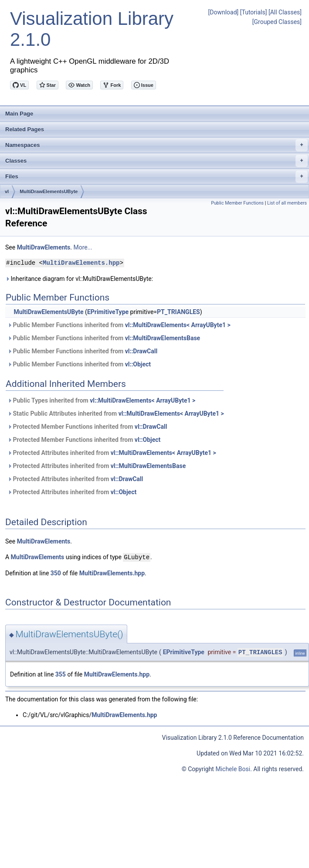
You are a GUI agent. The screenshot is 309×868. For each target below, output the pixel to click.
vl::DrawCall (141, 351)
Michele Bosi (233, 769)
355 (61, 674)
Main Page (19, 114)
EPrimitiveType (108, 312)
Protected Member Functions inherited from (87, 427)
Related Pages (25, 129)
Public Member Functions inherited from (119, 325)
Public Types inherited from (101, 400)
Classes (156, 161)
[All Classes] (285, 12)
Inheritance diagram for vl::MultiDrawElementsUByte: (79, 279)
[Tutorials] (254, 12)
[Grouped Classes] (277, 22)
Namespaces (156, 145)
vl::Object (138, 364)
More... (83, 247)
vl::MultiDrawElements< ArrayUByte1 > (178, 325)
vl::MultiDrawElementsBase (163, 338)
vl (7, 191)
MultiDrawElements (44, 247)
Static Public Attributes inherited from (116, 413)
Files (156, 177)
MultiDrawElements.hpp (81, 263)
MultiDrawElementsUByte (49, 191)
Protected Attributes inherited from (112, 453)
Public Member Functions (237, 203)
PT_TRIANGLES (178, 312)
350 (56, 573)
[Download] (224, 12)
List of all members (287, 203)
